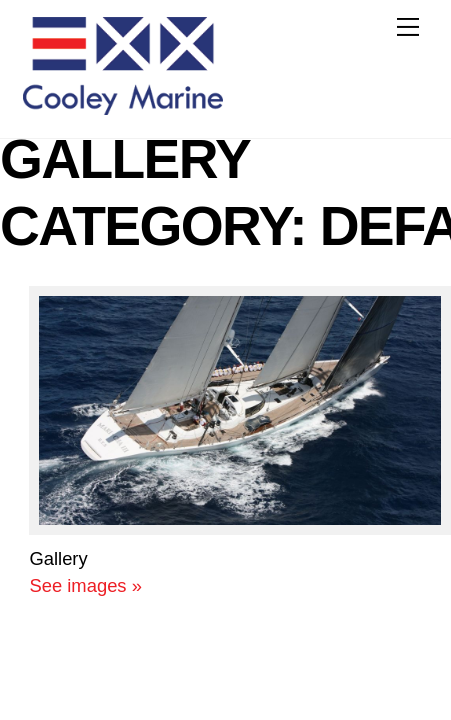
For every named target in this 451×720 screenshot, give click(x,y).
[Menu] (408, 27)
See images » (85, 585)
